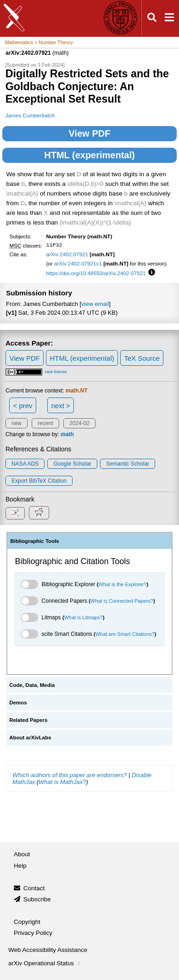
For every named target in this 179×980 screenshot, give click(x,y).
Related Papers (28, 720)
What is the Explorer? (122, 584)
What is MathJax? (62, 782)
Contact (34, 888)
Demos (18, 703)
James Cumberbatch (30, 115)
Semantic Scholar (128, 464)
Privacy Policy (33, 933)
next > (60, 406)
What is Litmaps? (84, 617)
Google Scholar (72, 464)
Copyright (27, 922)
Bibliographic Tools (35, 541)
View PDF (90, 133)
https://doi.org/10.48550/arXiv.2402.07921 (96, 273)
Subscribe (37, 899)
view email (95, 304)
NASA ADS (25, 464)
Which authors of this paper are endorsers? (70, 775)
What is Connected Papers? (122, 601)
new (17, 423)
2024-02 (79, 423)
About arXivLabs (30, 738)
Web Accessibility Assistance (48, 950)
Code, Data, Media (32, 685)
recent (45, 423)
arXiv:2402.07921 (67, 254)
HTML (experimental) (89, 155)
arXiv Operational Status (45, 963)
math (67, 434)
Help (20, 866)
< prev (23, 406)
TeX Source (142, 358)
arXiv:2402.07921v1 (78, 263)
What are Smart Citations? (125, 634)
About (22, 854)
